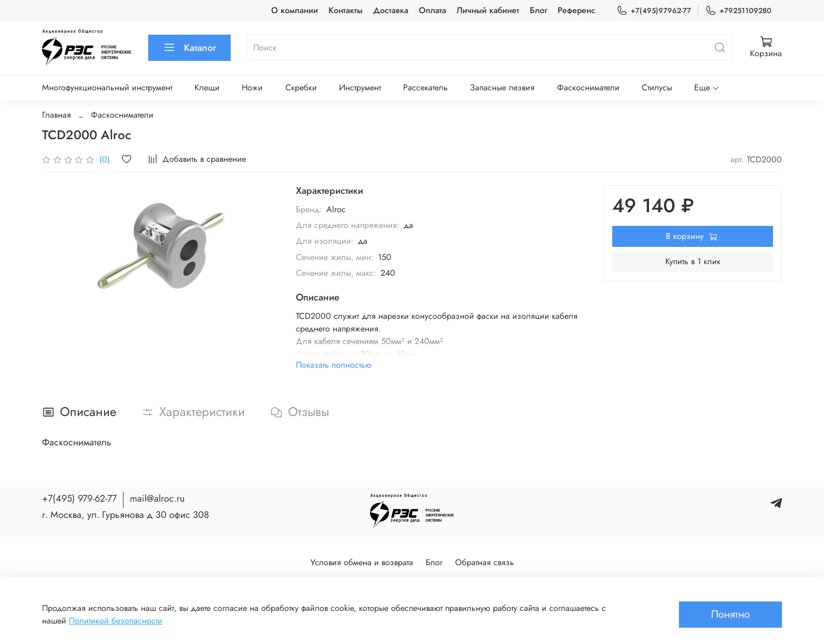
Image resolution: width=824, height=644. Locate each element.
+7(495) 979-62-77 (79, 498)
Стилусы (657, 87)
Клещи (207, 87)
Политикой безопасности (116, 621)
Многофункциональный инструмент (107, 87)
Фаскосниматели (588, 87)
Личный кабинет (488, 10)
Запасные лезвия (502, 87)
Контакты (346, 10)
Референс (576, 10)
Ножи (252, 87)
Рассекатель (425, 87)
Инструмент (360, 87)
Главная (56, 115)
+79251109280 (738, 11)
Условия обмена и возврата (362, 562)
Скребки (301, 87)
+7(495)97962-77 (654, 11)
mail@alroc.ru (157, 498)
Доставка (391, 10)
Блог (538, 10)
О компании (295, 10)
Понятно (730, 614)
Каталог (189, 48)
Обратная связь (485, 562)
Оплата (432, 10)
